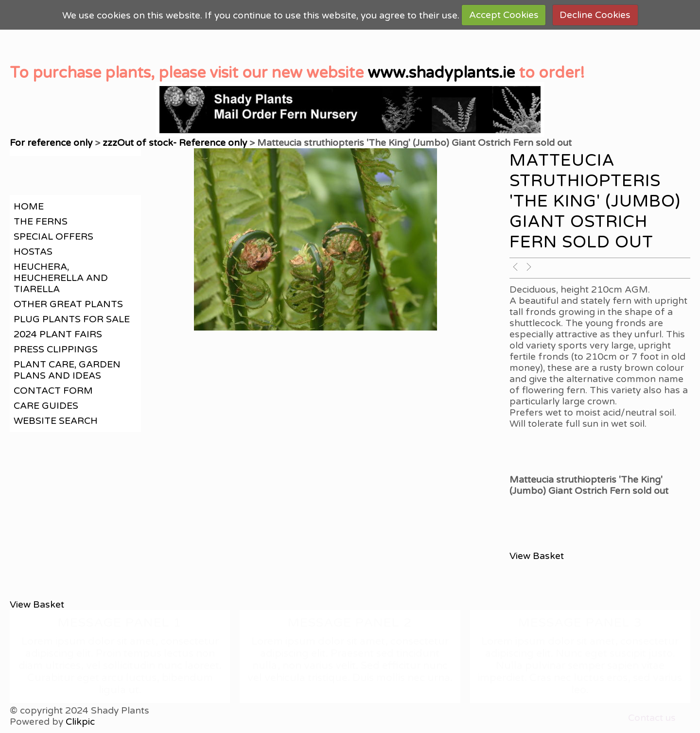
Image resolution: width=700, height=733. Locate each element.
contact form (53, 391)
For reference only (51, 143)
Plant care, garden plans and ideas (67, 370)
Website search (56, 421)
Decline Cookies (595, 15)
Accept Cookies (504, 15)
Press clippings (56, 349)
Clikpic (80, 722)
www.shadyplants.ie (441, 73)
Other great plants (68, 304)
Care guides (46, 406)
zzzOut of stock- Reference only (175, 143)
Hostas (33, 252)
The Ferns (41, 221)
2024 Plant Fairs (58, 334)
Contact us (652, 718)
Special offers (53, 236)
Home (29, 206)
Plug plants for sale (72, 319)
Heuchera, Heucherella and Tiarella (61, 278)
